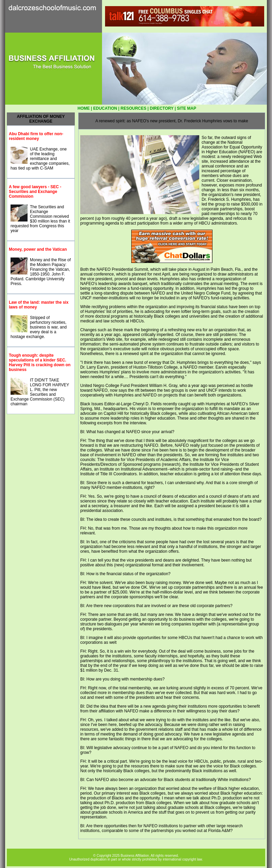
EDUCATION (105, 108)
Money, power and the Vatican (38, 249)
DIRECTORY (162, 108)
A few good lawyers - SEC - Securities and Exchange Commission (35, 192)
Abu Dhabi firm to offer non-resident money (36, 136)
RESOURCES (133, 108)
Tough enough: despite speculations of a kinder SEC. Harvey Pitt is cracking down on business (40, 362)
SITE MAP (186, 108)
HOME (84, 108)
